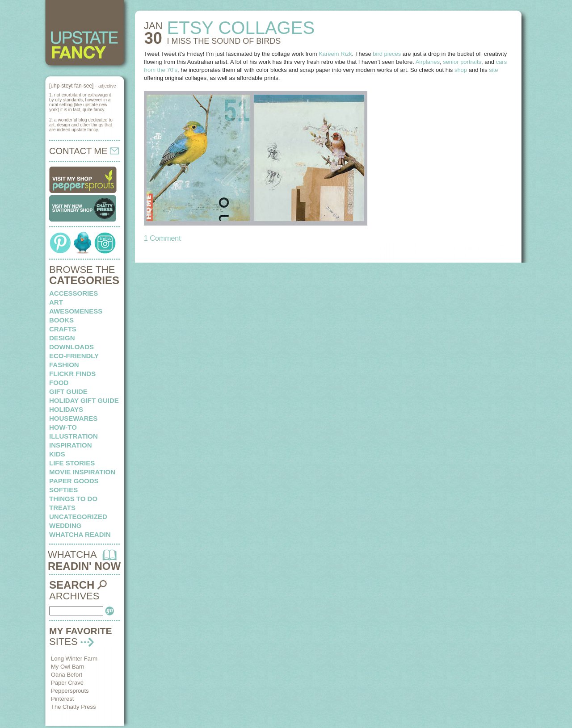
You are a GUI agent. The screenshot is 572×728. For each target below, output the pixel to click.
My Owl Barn (67, 667)
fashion (64, 365)
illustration (74, 436)
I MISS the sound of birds (224, 41)
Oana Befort (67, 675)
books (61, 320)
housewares (73, 418)
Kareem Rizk (335, 54)
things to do (73, 499)
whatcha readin (80, 534)
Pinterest (62, 699)
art (56, 302)
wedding (65, 525)
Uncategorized (78, 517)
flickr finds (72, 374)
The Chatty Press (73, 707)
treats (62, 508)
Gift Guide (68, 391)
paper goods (74, 481)
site (493, 70)
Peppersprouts (70, 691)
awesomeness (76, 311)
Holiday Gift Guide (84, 400)
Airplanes (428, 62)
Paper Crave (67, 683)
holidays (66, 409)
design (62, 338)
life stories (72, 463)
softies (63, 490)
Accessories (74, 293)
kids (57, 454)
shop (461, 70)
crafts (63, 329)
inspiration (71, 445)
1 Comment (162, 238)
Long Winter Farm (74, 659)
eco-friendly (74, 356)
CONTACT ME (84, 151)
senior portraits (462, 62)
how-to (63, 427)
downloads (71, 347)
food (59, 383)
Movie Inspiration (82, 472)
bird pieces (387, 54)
